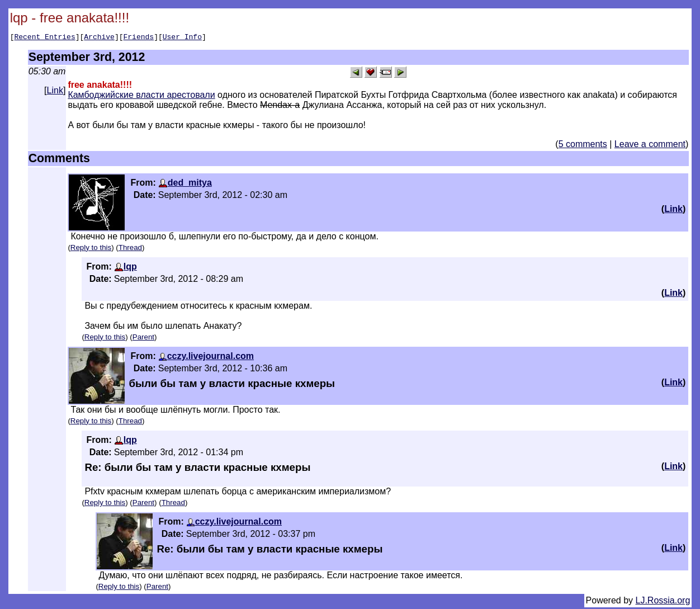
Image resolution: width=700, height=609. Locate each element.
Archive (99, 38)
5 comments (583, 146)
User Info (182, 38)
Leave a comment (650, 146)
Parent (143, 339)
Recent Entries (44, 38)
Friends (139, 38)
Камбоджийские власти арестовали (141, 96)
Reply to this (91, 249)
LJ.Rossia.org (663, 602)
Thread (130, 249)
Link (55, 92)
